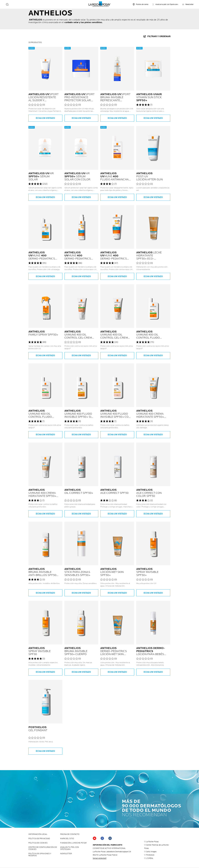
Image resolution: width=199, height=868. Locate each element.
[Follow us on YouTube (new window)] (95, 838)
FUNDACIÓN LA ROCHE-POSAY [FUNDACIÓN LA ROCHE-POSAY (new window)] (73, 843)
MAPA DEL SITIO (67, 839)
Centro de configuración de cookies (43, 848)
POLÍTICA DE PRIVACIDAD (39, 839)
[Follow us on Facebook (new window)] (102, 838)
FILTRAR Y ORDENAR (159, 37)
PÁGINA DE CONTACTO (70, 834)
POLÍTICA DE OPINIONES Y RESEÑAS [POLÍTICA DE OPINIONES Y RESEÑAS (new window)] (40, 855)
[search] (7, 4)
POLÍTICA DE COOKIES (38, 843)
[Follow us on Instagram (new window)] (110, 838)
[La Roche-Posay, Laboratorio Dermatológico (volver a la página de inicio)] (100, 4)
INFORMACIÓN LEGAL (38, 834)
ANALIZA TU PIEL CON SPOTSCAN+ (70, 848)
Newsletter (66, 854)
